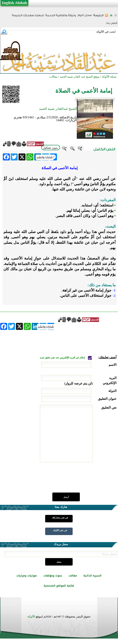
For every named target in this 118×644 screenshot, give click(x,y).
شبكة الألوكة (109, 77)
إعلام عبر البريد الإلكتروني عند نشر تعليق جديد (63, 358)
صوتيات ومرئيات (27, 576)
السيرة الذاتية (92, 576)
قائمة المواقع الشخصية (59, 586)
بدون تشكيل (51, 148)
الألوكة (31, 616)
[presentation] (83, 480)
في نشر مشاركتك (60, 518)
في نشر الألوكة (60, 530)
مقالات (73, 576)
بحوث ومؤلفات (53, 576)
